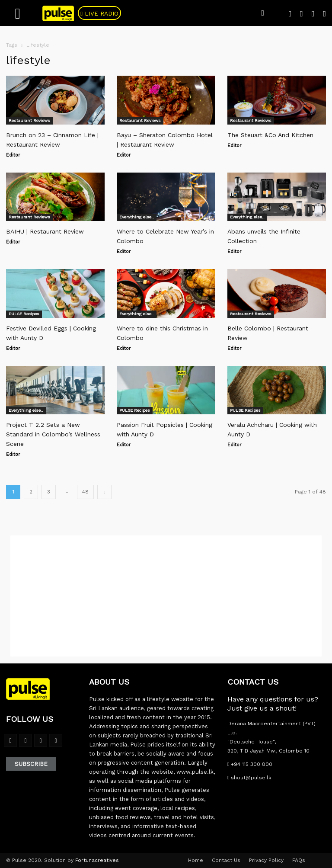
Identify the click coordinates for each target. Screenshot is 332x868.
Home (196, 860)
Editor (13, 155)
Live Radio (105, 14)
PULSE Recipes (24, 314)
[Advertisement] (166, 596)
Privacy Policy (266, 860)
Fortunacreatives (97, 860)
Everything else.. (137, 217)
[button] (263, 13)
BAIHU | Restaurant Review (45, 231)
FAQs (299, 860)
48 (85, 492)
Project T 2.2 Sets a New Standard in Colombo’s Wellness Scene (53, 434)
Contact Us (226, 860)
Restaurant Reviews (29, 120)
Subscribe (31, 764)
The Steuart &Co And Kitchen (270, 135)
